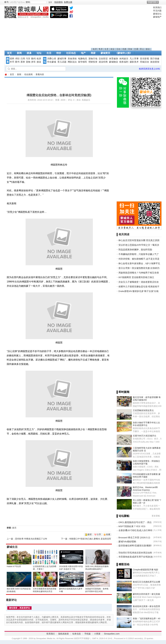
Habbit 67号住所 (14, 566)
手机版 (87, 634)
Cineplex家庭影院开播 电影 (146, 570)
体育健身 (114, 59)
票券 (23, 62)
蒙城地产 (157, 17)
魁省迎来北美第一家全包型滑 (146, 606)
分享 (99, 534)
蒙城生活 (12, 547)
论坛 (39, 53)
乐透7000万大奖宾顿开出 (145, 436)
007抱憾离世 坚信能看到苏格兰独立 (136, 277)
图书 (17, 62)
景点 (142, 49)
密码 (28, 2)
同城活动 (144, 62)
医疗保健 (155, 59)
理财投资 (93, 62)
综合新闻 (28, 74)
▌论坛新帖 (123, 516)
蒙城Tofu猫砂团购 (127, 541)
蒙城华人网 (6, 74)
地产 (83, 53)
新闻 (19, 53)
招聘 (12, 59)
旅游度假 (155, 62)
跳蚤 (29, 53)
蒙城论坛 (157, 14)
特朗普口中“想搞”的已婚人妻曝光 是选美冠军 (90, 539)
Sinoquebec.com (112, 634)
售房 (101, 49)
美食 (130, 49)
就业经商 (103, 62)
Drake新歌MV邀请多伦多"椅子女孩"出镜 (138, 291)
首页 (9, 53)
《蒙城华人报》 (124, 53)
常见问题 (157, 11)
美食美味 (72, 59)
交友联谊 (103, 59)
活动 (118, 49)
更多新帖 (156, 516)
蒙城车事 (62, 59)
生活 (49, 53)
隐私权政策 (64, 634)
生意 (106, 49)
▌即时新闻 (123, 392)
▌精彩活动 (123, 564)
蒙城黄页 (105, 53)
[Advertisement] (121, 27)
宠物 (28, 62)
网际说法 (72, 62)
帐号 (7, 2)
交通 (136, 49)
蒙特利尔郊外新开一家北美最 (146, 594)
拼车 (33, 62)
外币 (12, 62)
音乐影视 (144, 59)
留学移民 (83, 62)
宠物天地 (93, 59)
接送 (148, 49)
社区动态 (71, 53)
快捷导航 (152, 2)
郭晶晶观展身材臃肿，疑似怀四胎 (135, 250)
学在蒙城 (52, 62)
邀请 (90, 534)
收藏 (108, 534)
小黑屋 (97, 634)
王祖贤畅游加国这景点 (143, 410)
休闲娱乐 (124, 59)
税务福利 (124, 62)
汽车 (28, 59)
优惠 (124, 49)
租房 (95, 49)
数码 (33, 59)
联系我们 (157, 7)
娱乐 (14, 528)
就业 (112, 49)
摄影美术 (134, 62)
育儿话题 (62, 62)
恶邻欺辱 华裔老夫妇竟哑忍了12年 (31, 539)
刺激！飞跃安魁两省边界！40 (147, 619)
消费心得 (52, 59)
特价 (59, 53)
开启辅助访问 (161, 2)
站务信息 (77, 634)
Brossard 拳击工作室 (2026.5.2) (134, 537)
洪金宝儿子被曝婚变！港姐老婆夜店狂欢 (139, 282)
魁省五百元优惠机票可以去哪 (146, 582)
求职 (17, 59)
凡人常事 (134, 59)
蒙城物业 (114, 62)
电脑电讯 (83, 59)
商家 (93, 53)
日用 (23, 59)
